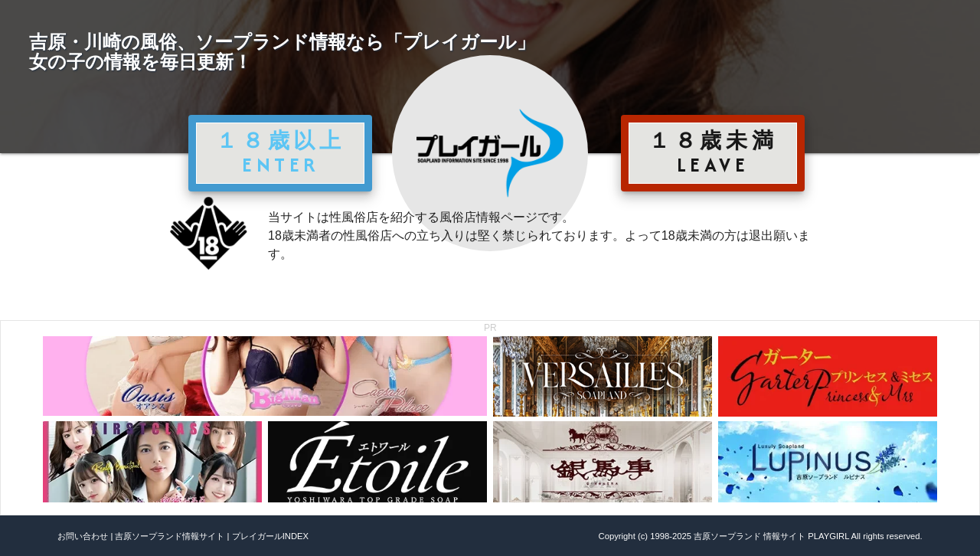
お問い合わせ (83, 536)
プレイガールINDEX (270, 536)
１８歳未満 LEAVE (713, 152)
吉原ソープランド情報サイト (170, 536)
